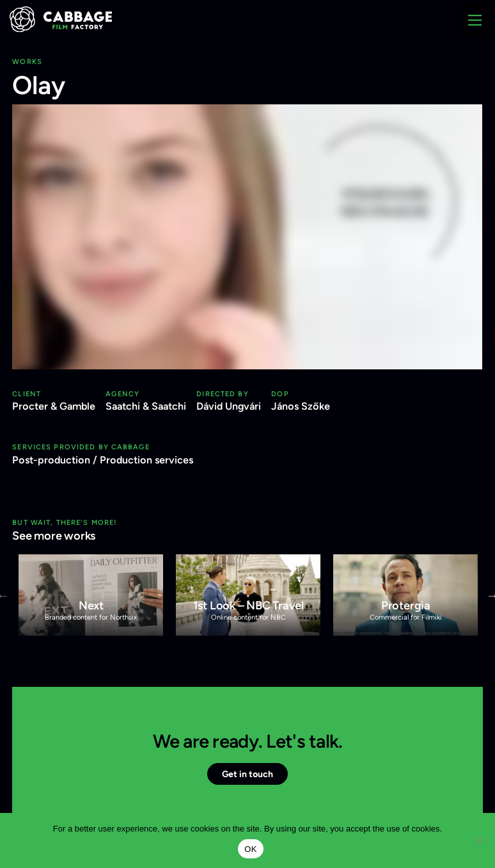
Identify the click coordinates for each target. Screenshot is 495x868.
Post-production (51, 460)
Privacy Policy (234, 60)
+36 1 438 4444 (154, 60)
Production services (146, 460)
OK (250, 849)
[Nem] (479, 840)
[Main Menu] (475, 20)
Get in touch (247, 774)
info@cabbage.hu (66, 60)
